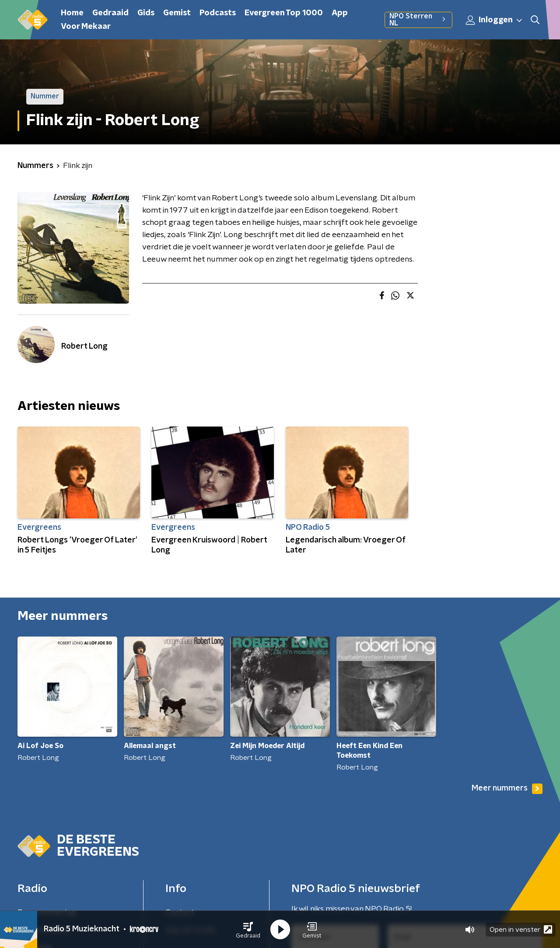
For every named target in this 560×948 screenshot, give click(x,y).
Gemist (177, 13)
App (340, 13)
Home (72, 13)
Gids (146, 13)
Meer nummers (507, 789)
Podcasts (218, 13)
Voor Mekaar (86, 27)
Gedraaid (110, 13)
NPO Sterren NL (418, 20)
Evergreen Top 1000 (284, 13)
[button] (248, 930)
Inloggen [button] (494, 20)
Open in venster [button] (521, 929)
